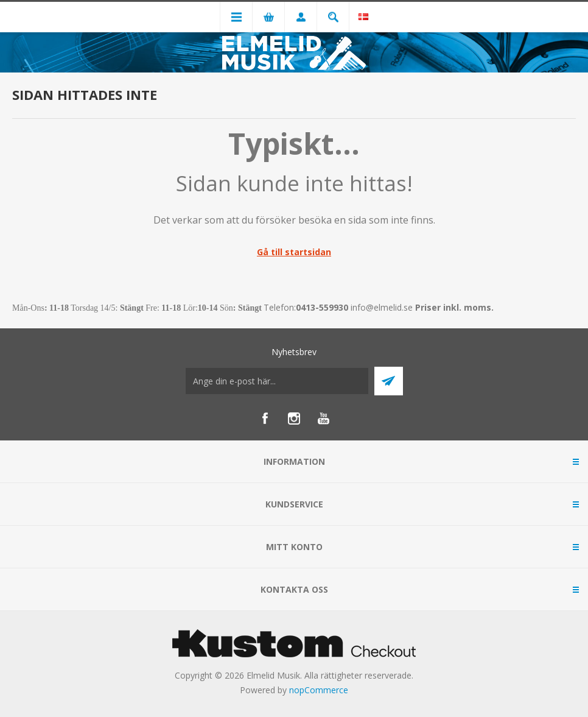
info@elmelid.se (382, 307)
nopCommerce (319, 690)
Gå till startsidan (294, 252)
